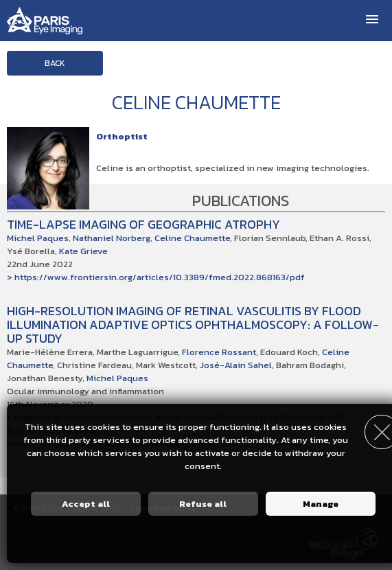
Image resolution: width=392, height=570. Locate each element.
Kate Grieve (83, 251)
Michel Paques (38, 238)
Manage (321, 504)
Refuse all (203, 504)
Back (55, 63)
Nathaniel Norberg (112, 238)
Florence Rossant (219, 352)
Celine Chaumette (192, 238)
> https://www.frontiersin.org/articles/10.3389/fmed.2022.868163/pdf (156, 277)
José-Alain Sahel (236, 365)
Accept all (86, 504)
